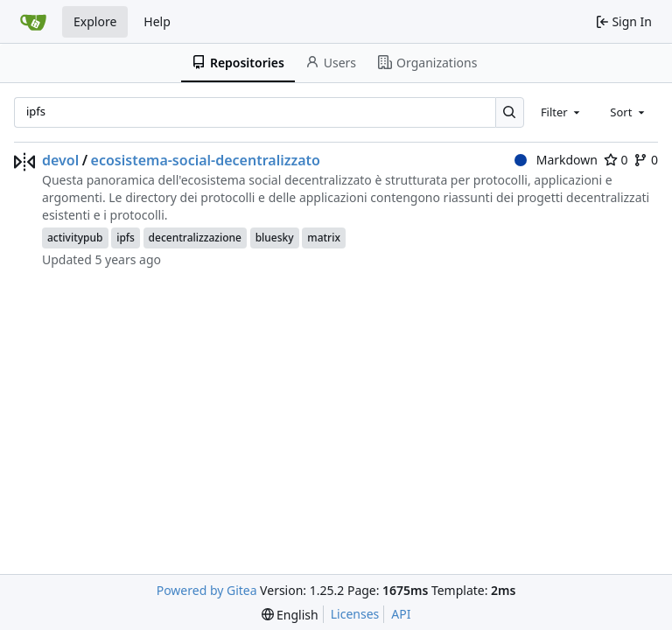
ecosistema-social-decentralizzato (206, 160)
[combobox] (562, 112)
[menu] (290, 615)
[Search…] (510, 112)
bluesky (275, 238)
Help (157, 21)
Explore (95, 21)
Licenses (355, 614)
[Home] (33, 22)
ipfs (126, 238)
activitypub (75, 238)
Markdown (556, 160)
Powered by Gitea (207, 590)
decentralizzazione (195, 238)
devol (60, 160)
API (401, 614)
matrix (324, 238)
